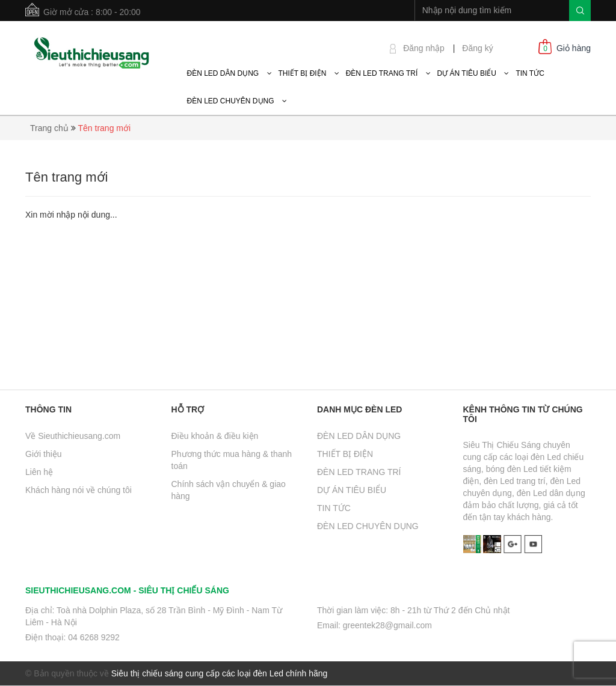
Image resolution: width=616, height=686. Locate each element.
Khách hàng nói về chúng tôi (79, 490)
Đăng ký (477, 48)
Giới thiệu (44, 454)
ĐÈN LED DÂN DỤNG (359, 436)
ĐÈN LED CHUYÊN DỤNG (368, 526)
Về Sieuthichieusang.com (73, 436)
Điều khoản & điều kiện (215, 436)
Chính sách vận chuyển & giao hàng (229, 490)
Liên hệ (39, 472)
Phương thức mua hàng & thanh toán (232, 460)
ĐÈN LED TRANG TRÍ (359, 472)
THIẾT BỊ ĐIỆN (345, 454)
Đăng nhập (424, 48)
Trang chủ (49, 128)
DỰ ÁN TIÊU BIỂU (352, 490)
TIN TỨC (334, 508)
